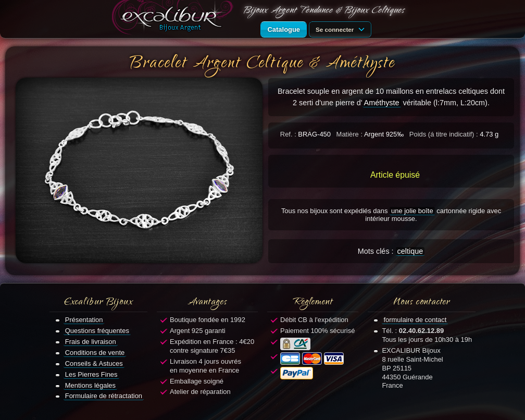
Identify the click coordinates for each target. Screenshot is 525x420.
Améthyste (382, 103)
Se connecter (342, 29)
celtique (410, 251)
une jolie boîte (412, 211)
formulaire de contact (415, 320)
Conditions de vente (95, 353)
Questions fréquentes (97, 331)
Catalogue (284, 29)
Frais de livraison (91, 342)
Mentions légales (90, 385)
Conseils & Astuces (94, 363)
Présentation (84, 320)
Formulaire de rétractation (104, 396)
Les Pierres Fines (91, 374)
